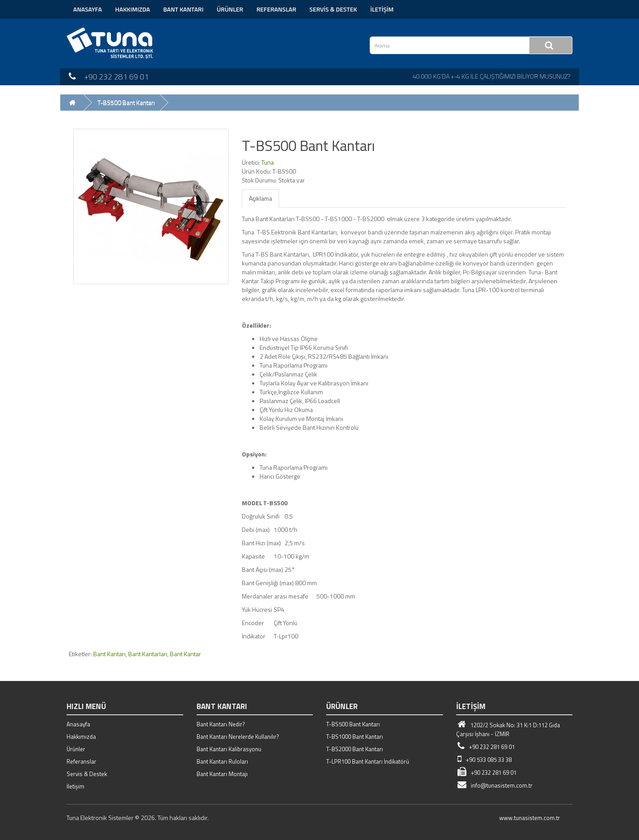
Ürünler (230, 9)
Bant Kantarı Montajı (222, 774)
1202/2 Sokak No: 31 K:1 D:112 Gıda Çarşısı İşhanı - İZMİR (508, 729)
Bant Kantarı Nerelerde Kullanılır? (238, 737)
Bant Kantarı (183, 9)
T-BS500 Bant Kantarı (126, 102)
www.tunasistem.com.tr (530, 818)
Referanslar (276, 9)
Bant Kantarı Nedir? (221, 724)
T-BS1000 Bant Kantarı (355, 737)
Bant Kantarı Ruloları (222, 761)
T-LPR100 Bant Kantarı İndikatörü (368, 761)
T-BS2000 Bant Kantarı (355, 749)
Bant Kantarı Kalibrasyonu (229, 749)
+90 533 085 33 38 (484, 760)
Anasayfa (88, 9)
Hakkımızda (133, 9)
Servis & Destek (333, 9)
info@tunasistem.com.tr (494, 785)
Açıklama (260, 198)
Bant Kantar (185, 654)
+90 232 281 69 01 (485, 747)
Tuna (268, 162)
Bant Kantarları (148, 654)
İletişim (382, 9)
